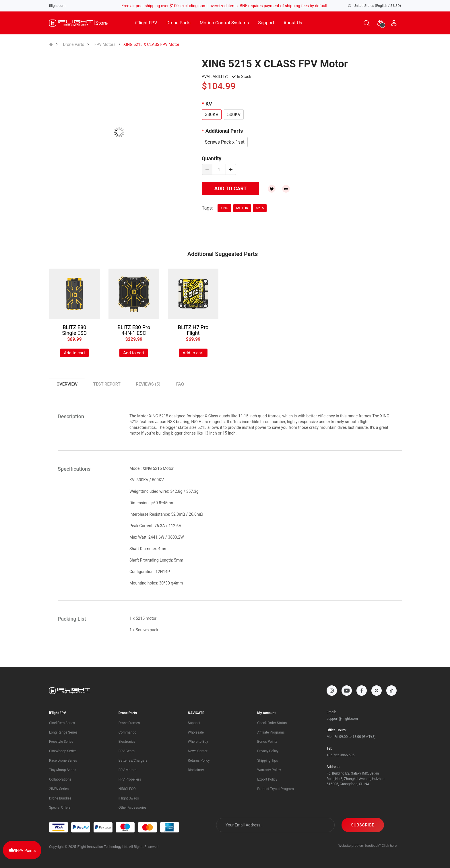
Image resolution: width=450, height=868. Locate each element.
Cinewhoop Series (63, 751)
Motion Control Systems (224, 23)
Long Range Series (63, 732)
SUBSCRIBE (375, 825)
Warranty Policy (269, 770)
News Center (198, 751)
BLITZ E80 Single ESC (74, 330)
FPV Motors (105, 44)
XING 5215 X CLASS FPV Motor (151, 44)
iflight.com (57, 6)
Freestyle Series (61, 742)
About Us (293, 23)
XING (224, 208)
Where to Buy (198, 742)
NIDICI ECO (127, 789)
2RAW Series (59, 789)
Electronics (127, 742)
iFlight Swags (129, 798)
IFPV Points (22, 850)
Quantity (212, 158)
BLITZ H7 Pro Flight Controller (193, 333)
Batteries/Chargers (133, 761)
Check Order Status (272, 723)
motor (242, 208)
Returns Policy (199, 761)
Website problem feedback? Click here (367, 846)
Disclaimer (196, 770)
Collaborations (60, 779)
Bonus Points (267, 742)
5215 (260, 208)
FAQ (180, 384)
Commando (127, 732)
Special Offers (60, 808)
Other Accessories (133, 808)
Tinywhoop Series (63, 770)
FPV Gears (127, 751)
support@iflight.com (342, 719)
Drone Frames (129, 723)
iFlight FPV (146, 23)
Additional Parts (224, 131)
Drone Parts (179, 23)
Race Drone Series (63, 761)
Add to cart (74, 353)
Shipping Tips (267, 761)
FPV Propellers (130, 779)
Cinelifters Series (62, 723)
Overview (67, 384)
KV (209, 104)
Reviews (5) (148, 384)
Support (266, 23)
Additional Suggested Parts (223, 254)
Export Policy (267, 779)
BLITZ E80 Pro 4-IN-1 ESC (134, 330)
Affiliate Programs (271, 732)
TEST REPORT (107, 384)
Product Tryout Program (276, 789)
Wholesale (196, 732)
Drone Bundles (60, 798)
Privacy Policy (268, 751)
